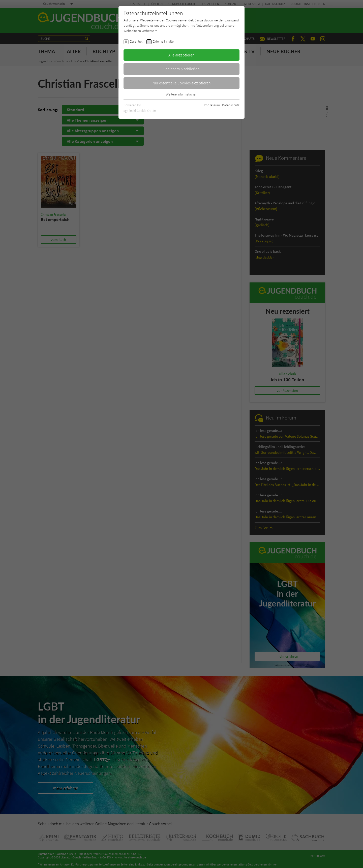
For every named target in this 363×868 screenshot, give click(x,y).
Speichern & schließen (181, 69)
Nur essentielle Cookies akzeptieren (182, 83)
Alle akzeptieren (181, 55)
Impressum (212, 105)
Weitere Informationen (181, 94)
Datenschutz (231, 105)
